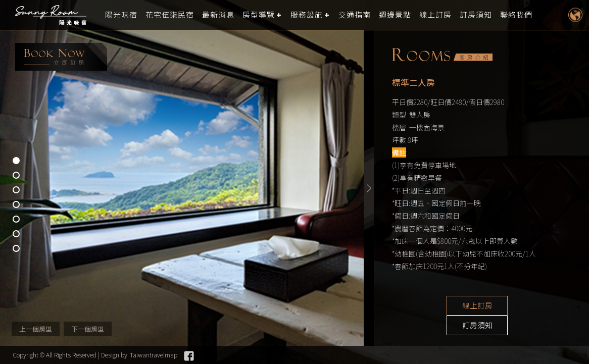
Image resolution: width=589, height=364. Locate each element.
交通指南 (355, 15)
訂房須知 (476, 15)
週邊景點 (395, 15)
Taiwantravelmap (154, 355)
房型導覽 (259, 15)
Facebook (189, 356)
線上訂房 (435, 15)
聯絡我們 (516, 15)
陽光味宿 (121, 15)
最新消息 (218, 15)
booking (61, 57)
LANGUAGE (575, 15)
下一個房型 (88, 329)
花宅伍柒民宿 (170, 15)
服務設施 (307, 15)
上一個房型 (36, 329)
